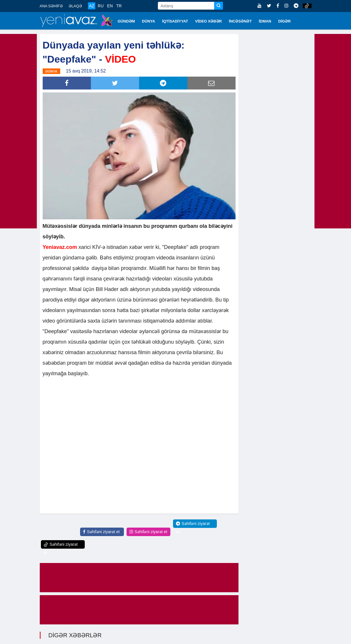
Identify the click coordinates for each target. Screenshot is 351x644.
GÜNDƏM (126, 21)
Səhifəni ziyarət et (101, 531)
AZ (92, 6)
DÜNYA (149, 21)
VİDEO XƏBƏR (209, 21)
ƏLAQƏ (75, 6)
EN (110, 6)
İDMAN (265, 21)
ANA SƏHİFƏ (51, 6)
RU (101, 6)
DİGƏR (285, 21)
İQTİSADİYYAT (175, 21)
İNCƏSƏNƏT (240, 21)
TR (119, 6)
